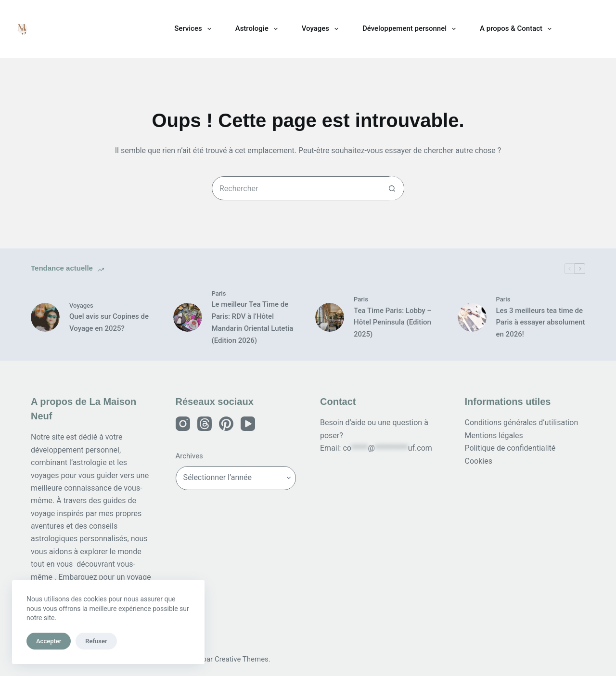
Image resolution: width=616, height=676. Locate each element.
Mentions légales (494, 435)
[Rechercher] (597, 29)
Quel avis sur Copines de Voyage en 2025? (109, 322)
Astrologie (258, 29)
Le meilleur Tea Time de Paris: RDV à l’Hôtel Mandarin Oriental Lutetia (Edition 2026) (253, 322)
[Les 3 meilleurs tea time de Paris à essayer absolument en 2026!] (472, 317)
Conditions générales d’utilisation (522, 422)
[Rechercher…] (296, 188)
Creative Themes (242, 659)
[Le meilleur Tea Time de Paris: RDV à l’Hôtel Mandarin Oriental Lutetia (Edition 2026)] (188, 317)
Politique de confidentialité (510, 448)
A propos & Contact (518, 29)
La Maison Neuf (81, 29)
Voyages (322, 29)
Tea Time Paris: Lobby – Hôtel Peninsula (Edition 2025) (393, 323)
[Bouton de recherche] (392, 188)
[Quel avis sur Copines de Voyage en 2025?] (45, 317)
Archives (189, 456)
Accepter (49, 641)
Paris (219, 293)
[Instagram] (183, 424)
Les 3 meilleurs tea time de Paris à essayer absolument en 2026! (541, 323)
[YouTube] (248, 424)
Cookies (479, 461)
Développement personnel (411, 29)
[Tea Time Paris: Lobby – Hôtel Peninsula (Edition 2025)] (330, 317)
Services (194, 29)
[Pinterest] (226, 424)
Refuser (96, 641)
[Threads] (205, 424)
